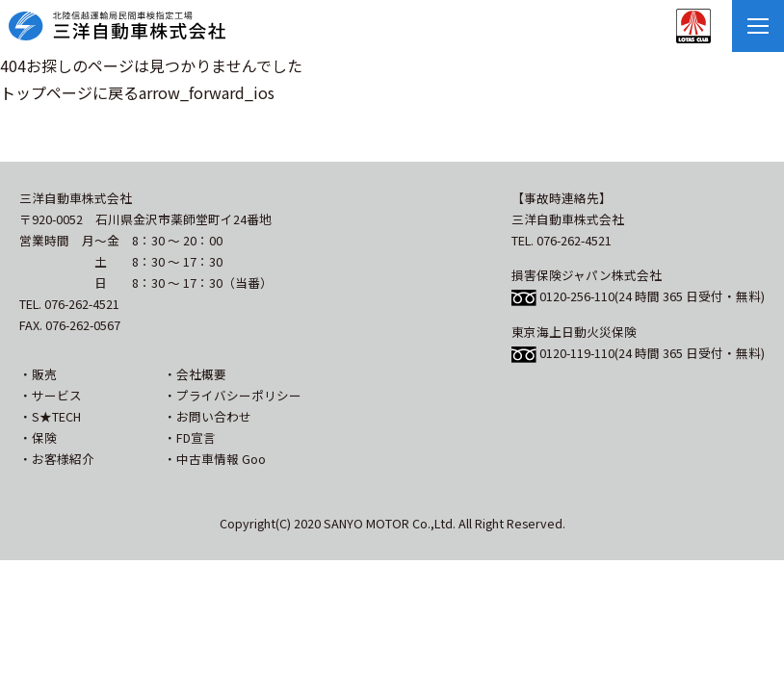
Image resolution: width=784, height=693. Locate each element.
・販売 (38, 374)
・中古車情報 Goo (215, 459)
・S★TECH (50, 416)
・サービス (51, 395)
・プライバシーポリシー (233, 395)
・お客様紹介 (57, 459)
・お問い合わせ (208, 416)
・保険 (38, 437)
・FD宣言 (190, 437)
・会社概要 (195, 374)
